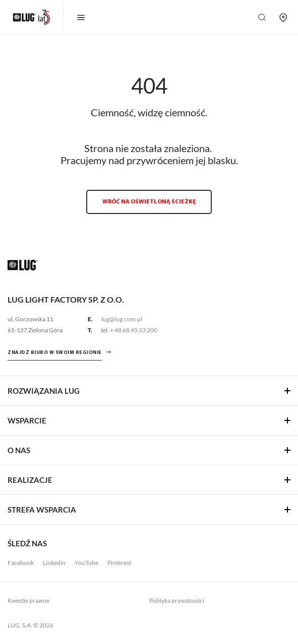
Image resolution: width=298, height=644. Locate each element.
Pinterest (119, 563)
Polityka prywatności (177, 600)
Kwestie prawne (28, 600)
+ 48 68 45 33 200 (134, 330)
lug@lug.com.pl (122, 319)
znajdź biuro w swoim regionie (55, 353)
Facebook (21, 563)
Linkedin (54, 563)
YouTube (86, 563)
